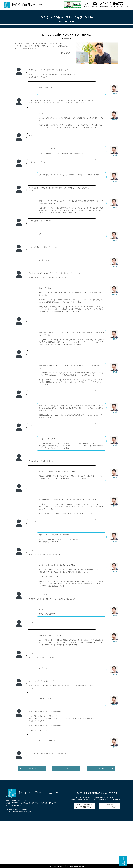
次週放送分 (101, 768)
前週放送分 (32, 768)
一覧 (66, 768)
